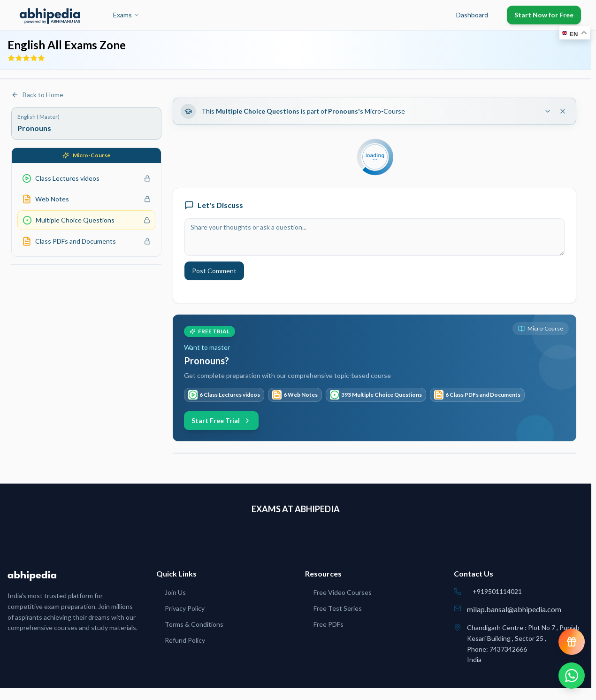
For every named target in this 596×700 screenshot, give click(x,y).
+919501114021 (497, 591)
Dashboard (472, 15)
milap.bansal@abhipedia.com (514, 609)
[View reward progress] (572, 642)
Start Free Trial (221, 420)
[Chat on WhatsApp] (572, 676)
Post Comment (214, 271)
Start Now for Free (544, 15)
